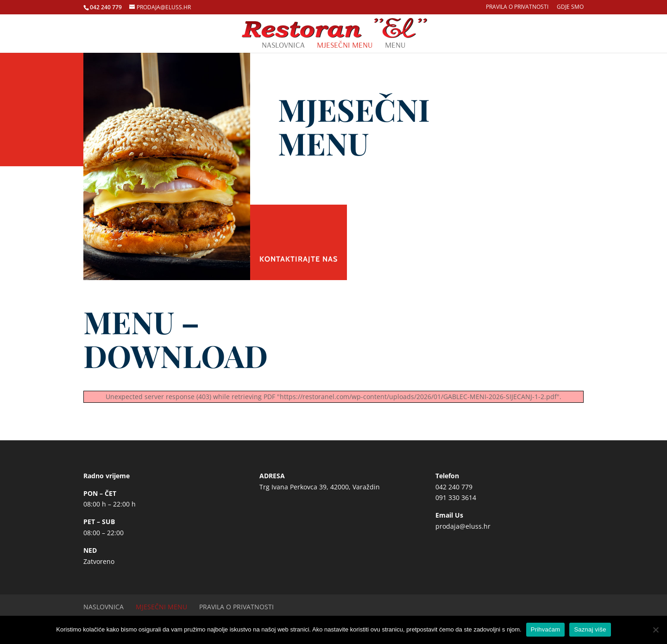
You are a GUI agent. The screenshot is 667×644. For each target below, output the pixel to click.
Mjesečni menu (345, 46)
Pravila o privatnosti (517, 7)
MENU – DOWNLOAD (176, 339)
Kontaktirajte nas (299, 259)
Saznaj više (590, 629)
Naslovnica (283, 46)
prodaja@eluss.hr (463, 526)
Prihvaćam (546, 629)
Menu (395, 46)
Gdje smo (570, 7)
